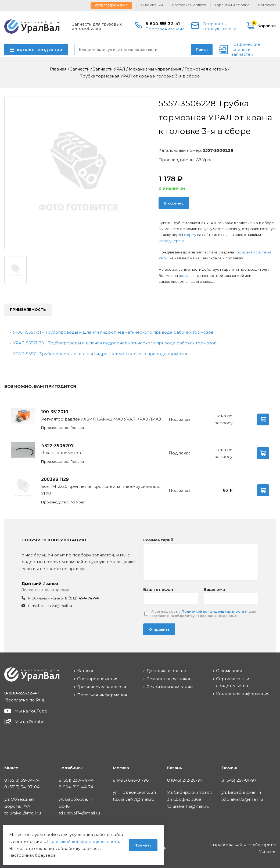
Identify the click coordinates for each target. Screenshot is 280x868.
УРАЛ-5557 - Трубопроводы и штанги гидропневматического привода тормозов (101, 354)
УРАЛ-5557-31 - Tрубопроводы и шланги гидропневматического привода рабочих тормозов (113, 332)
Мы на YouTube (31, 711)
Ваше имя (214, 589)
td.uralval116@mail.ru (188, 806)
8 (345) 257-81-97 (239, 780)
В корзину (174, 203)
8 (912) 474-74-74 (82, 598)
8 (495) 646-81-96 (131, 780)
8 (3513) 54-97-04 (22, 787)
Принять (143, 845)
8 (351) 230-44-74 (76, 780)
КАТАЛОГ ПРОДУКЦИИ (40, 50)
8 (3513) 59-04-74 (22, 780)
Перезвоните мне (165, 29)
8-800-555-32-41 (163, 24)
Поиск (202, 50)
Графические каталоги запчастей (246, 50)
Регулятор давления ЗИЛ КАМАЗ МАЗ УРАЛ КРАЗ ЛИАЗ (101, 419)
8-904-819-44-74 (76, 787)
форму (190, 235)
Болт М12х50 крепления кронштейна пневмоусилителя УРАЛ (101, 490)
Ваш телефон (158, 589)
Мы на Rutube (30, 722)
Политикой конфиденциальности (213, 611)
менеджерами (172, 241)
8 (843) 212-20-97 (185, 780)
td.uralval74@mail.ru (79, 813)
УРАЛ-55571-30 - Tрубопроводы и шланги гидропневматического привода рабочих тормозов (115, 343)
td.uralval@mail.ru (56, 606)
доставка (187, 276)
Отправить (159, 629)
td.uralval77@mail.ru (134, 799)
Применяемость (28, 309)
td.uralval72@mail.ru (242, 799)
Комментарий (158, 540)
